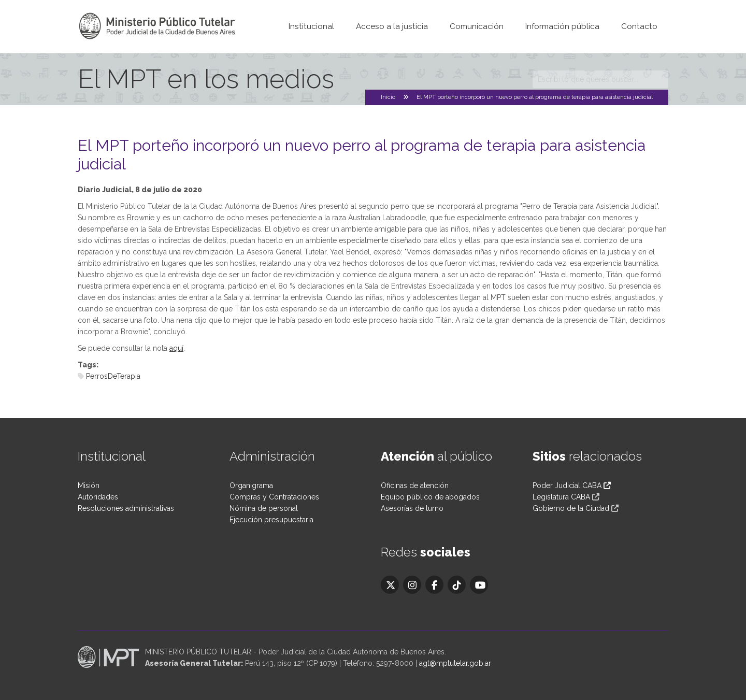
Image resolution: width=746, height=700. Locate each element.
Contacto (639, 26)
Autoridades (98, 497)
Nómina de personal (264, 508)
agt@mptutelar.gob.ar (455, 663)
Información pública (562, 26)
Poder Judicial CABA (572, 485)
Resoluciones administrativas (126, 508)
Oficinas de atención (415, 485)
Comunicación (477, 26)
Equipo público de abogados (430, 497)
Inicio (388, 97)
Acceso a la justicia (392, 26)
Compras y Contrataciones (274, 497)
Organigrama (251, 485)
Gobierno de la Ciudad (571, 508)
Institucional (311, 26)
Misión (89, 485)
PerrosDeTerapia (113, 376)
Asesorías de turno (412, 508)
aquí (176, 348)
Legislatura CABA (561, 497)
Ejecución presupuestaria (271, 520)
